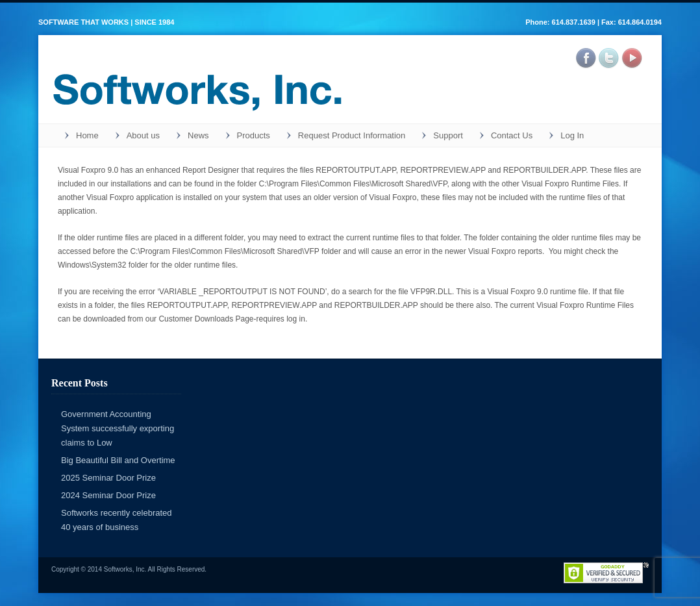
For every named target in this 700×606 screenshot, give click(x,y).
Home (87, 135)
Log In (572, 135)
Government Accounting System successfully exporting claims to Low (118, 428)
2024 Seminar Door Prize (108, 495)
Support (448, 135)
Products (254, 135)
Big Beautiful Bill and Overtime (118, 460)
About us (143, 135)
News (198, 135)
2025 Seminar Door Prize (108, 478)
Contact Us (512, 135)
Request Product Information (352, 135)
